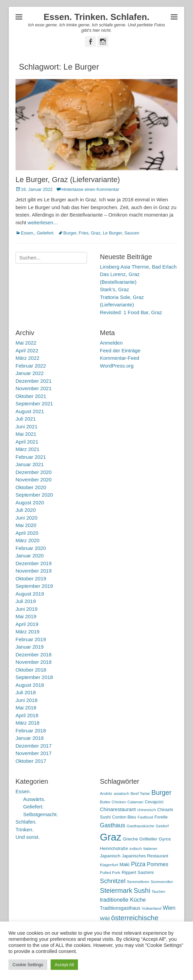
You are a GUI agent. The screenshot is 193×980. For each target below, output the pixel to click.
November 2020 (34, 480)
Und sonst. (28, 837)
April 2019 (27, 624)
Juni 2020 (26, 518)
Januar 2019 (30, 647)
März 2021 (27, 449)
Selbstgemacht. (41, 814)
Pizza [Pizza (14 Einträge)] (138, 864)
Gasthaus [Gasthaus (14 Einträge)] (113, 825)
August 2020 (30, 502)
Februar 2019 (31, 639)
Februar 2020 (31, 548)
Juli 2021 (26, 419)
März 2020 (27, 540)
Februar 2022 (31, 366)
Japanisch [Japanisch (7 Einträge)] (110, 856)
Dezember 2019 (34, 563)
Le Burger (112, 233)
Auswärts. (34, 799)
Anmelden (111, 343)
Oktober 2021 (31, 396)
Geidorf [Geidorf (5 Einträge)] (162, 826)
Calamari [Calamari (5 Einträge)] (135, 802)
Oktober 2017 (31, 761)
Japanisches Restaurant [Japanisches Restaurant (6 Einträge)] (145, 856)
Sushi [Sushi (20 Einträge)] (142, 890)
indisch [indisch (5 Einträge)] (135, 849)
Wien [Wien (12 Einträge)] (169, 908)
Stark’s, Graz (114, 289)
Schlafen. (26, 822)
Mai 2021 (26, 434)
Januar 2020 (30, 556)
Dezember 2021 (34, 381)
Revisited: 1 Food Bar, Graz (131, 312)
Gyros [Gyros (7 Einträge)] (165, 839)
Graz (95, 233)
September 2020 (34, 495)
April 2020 (27, 533)
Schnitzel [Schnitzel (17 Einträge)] (113, 881)
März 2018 (27, 723)
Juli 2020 (26, 510)
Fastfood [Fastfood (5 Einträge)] (145, 817)
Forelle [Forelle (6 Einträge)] (161, 817)
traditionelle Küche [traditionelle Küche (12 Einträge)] (123, 900)
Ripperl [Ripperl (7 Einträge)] (129, 872)
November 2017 (34, 753)
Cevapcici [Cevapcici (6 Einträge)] (154, 802)
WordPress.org (117, 366)
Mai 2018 (26, 708)
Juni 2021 (26, 426)
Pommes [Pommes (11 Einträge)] (158, 864)
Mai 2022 (26, 343)
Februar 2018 (31, 731)
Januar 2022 (30, 373)
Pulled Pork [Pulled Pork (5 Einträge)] (110, 873)
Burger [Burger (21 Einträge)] (162, 793)
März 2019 (27, 632)
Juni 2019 (26, 609)
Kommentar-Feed (120, 358)
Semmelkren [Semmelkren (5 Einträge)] (138, 882)
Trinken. (25, 830)
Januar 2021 (30, 464)
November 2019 (34, 571)
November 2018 (34, 662)
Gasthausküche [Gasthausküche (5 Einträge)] (140, 826)
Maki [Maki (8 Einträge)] (125, 864)
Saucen (132, 233)
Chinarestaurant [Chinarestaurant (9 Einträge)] (118, 809)
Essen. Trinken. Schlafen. (96, 17)
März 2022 (27, 358)
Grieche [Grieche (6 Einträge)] (130, 839)
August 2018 (30, 685)
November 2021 (34, 388)
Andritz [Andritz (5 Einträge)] (106, 794)
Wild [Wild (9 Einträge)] (105, 918)
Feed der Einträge (120, 350)
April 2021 (27, 442)
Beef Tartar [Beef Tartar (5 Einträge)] (140, 794)
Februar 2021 (31, 457)
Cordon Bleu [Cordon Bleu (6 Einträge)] (124, 817)
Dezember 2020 (34, 472)
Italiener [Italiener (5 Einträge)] (150, 849)
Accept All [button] (64, 965)
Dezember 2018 (34, 655)
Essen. (28, 233)
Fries (84, 233)
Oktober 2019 (31, 579)
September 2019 (34, 586)
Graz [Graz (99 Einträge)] (111, 837)
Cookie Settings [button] (28, 965)
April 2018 (27, 715)
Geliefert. (46, 233)
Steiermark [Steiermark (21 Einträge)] (116, 890)
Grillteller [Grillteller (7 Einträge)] (148, 839)
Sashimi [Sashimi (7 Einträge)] (146, 872)
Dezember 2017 (34, 746)
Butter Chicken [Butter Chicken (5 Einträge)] (113, 802)
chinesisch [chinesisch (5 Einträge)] (147, 810)
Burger (70, 233)
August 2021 (30, 411)
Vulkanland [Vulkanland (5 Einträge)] (151, 908)
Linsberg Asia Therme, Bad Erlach (138, 267)
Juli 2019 (26, 601)
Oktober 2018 (31, 670)
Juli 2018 (26, 692)
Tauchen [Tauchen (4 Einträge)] (158, 891)
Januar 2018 (30, 738)
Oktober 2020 (31, 487)
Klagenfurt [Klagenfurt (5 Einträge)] (109, 865)
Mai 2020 (26, 525)
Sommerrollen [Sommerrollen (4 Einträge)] (162, 882)
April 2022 (27, 350)
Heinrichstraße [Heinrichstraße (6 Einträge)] (114, 848)
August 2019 (30, 594)
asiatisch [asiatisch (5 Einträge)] (121, 794)
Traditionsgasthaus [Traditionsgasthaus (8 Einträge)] (120, 908)
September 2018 (34, 677)
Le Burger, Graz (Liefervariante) (68, 180)
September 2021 (34, 404)
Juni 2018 (26, 700)
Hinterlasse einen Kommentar (90, 189)
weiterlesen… (43, 222)
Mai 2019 (26, 616)
